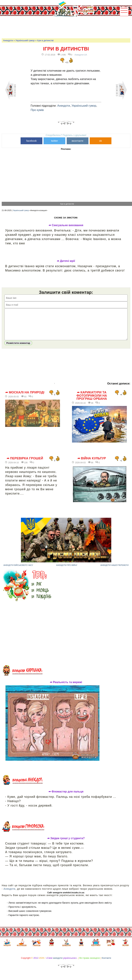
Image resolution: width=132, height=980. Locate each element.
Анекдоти (8, 40)
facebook (31, 141)
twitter (55, 141)
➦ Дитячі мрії (66, 261)
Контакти (106, 963)
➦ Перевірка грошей (25, 463)
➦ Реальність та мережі (66, 687)
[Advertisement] (64, 27)
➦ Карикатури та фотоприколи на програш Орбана (92, 401)
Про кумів (37, 110)
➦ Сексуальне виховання (66, 225)
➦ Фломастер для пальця (66, 797)
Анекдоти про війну (67, 570)
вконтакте (77, 141)
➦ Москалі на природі (25, 398)
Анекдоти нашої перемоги (115, 570)
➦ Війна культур (92, 463)
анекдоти (58, 963)
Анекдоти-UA (81, 55)
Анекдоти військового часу (18, 570)
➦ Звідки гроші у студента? (66, 843)
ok (100, 141)
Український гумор (25, 40)
